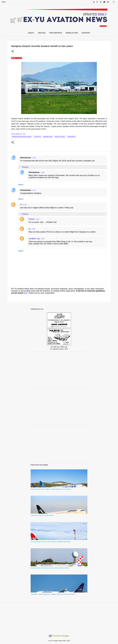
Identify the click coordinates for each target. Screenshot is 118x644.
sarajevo (71, 137)
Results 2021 (60, 137)
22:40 (25, 205)
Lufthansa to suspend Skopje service (42, 515)
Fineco (32, 219)
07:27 (38, 219)
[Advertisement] (59, 370)
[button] (13, 51)
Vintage (42, 33)
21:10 (34, 190)
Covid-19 (37, 137)
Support (86, 33)
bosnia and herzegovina (22, 137)
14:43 (43, 239)
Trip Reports (56, 33)
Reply (21, 185)
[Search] (114, 2)
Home (4, 2)
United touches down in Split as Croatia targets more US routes (51, 489)
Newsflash (48, 137)
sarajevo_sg (34, 238)
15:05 (34, 158)
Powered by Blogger (59, 636)
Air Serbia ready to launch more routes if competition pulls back (50, 542)
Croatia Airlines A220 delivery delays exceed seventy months (50, 568)
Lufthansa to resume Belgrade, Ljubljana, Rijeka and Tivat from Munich (53, 594)
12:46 (33, 229)
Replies (25, 167)
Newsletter (72, 33)
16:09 (43, 172)
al (21, 205)
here (25, 293)
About (31, 33)
